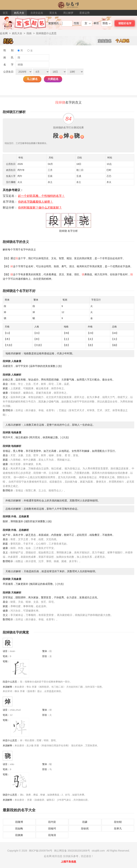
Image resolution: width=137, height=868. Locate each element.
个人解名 (124, 41)
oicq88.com (98, 851)
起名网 (4, 33)
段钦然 (85, 828)
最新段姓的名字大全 (19, 810)
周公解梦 (68, 13)
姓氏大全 (19, 13)
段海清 (52, 835)
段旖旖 (19, 835)
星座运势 (85, 13)
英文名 (53, 13)
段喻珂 (52, 828)
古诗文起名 (37, 13)
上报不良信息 (68, 862)
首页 (5, 13)
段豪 (85, 822)
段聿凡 (118, 828)
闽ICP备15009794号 (41, 851)
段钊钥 (118, 822)
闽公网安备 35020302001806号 (72, 851)
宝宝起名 (107, 41)
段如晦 (19, 828)
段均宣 (52, 822)
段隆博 (19, 822)
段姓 (29, 33)
